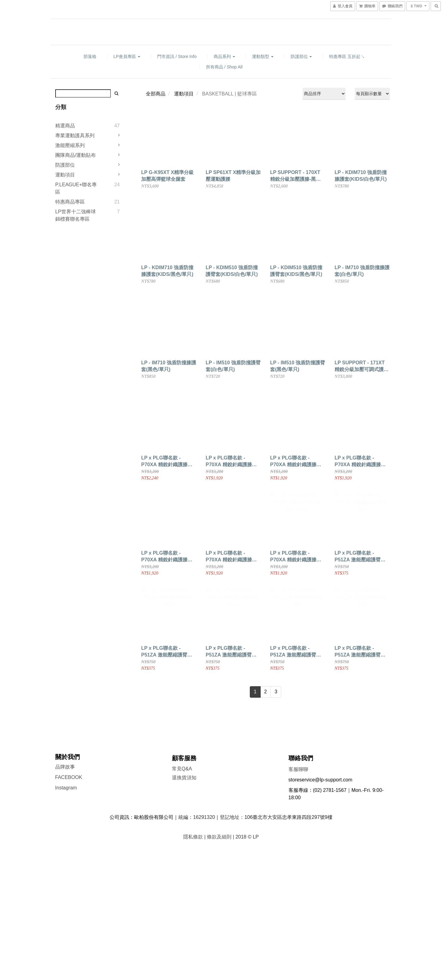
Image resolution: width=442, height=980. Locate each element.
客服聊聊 (298, 769)
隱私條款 (193, 837)
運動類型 (263, 56)
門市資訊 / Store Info (177, 56)
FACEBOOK (69, 777)
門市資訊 (182, 787)
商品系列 (224, 56)
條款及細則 (219, 837)
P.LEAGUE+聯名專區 (76, 188)
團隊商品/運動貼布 (76, 155)
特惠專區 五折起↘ (347, 56)
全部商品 (156, 94)
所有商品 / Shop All (224, 67)
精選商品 (65, 126)
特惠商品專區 (70, 202)
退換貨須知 (184, 778)
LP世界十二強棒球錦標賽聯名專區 (76, 215)
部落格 (90, 56)
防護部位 (301, 56)
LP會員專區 (127, 56)
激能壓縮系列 (70, 145)
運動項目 (65, 175)
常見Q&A (182, 769)
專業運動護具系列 (75, 136)
